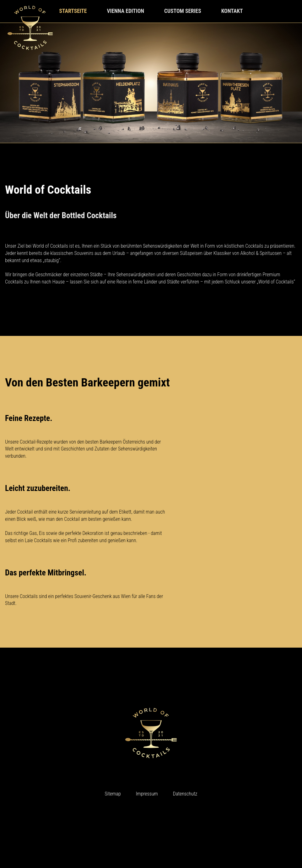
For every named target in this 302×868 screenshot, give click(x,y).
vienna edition (125, 11)
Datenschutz (185, 794)
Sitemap (113, 794)
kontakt (232, 11)
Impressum (147, 794)
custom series (183, 11)
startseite (73, 11)
